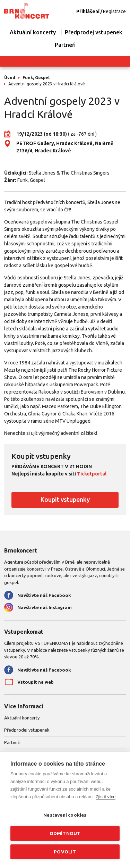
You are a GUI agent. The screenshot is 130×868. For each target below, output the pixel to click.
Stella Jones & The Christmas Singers (69, 173)
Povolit (65, 852)
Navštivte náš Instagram (45, 607)
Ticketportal (92, 474)
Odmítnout (65, 833)
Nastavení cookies (65, 815)
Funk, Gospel (36, 78)
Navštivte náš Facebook (44, 595)
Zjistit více (106, 797)
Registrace (114, 11)
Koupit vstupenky (65, 499)
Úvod (10, 78)
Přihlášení (88, 11)
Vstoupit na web (36, 682)
